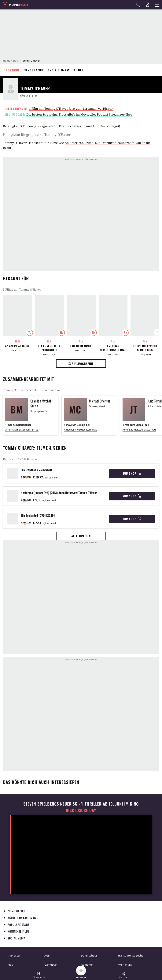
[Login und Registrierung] (148, 5)
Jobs (10, 965)
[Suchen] (138, 5)
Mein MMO (125, 965)
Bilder (79, 70)
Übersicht (12, 70)
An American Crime (79, 143)
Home (7, 61)
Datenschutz (89, 955)
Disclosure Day (81, 810)
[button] (39, 975)
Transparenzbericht (130, 955)
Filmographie (34, 70)
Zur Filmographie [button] (81, 363)
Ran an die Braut (81, 346)
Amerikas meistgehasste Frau (113, 348)
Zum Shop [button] (132, 473)
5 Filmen (27, 126)
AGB (47, 955)
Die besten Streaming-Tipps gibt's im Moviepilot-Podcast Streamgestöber (79, 114)
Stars (16, 61)
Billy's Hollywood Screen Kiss (145, 348)
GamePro (87, 965)
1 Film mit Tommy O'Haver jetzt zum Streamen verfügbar (71, 109)
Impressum (15, 955)
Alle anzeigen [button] (81, 536)
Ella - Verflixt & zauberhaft (114, 143)
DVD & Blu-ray (59, 70)
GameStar (51, 965)
